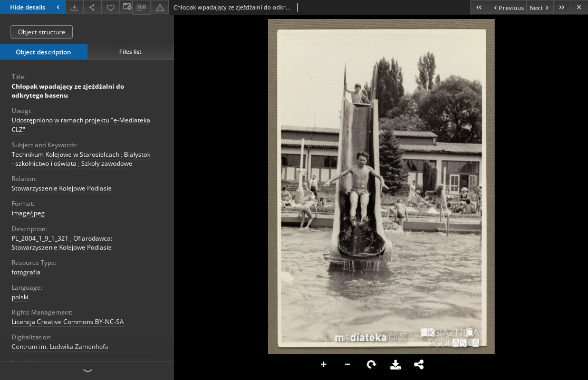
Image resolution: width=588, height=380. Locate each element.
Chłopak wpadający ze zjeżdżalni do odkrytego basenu (68, 91)
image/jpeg (28, 213)
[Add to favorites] (111, 7)
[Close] (579, 7)
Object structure (42, 32)
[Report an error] (160, 7)
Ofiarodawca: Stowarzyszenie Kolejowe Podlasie (62, 243)
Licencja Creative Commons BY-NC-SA (68, 322)
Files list (130, 51)
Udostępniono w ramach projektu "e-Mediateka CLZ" (81, 125)
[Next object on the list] (540, 7)
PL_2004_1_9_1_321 (40, 238)
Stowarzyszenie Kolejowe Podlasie (62, 188)
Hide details (36, 7)
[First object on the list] (479, 7)
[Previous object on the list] (507, 7)
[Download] (74, 7)
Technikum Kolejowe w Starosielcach (65, 154)
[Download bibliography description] (141, 7)
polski (20, 297)
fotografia (26, 272)
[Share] (92, 7)
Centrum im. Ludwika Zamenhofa (60, 346)
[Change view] (126, 7)
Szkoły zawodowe (107, 163)
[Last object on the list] (562, 7)
